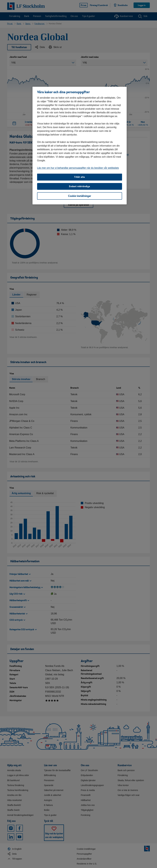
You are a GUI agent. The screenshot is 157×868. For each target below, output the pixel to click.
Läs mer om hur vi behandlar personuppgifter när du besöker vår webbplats (78, 168)
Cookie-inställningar (80, 196)
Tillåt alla (80, 177)
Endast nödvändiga (80, 186)
